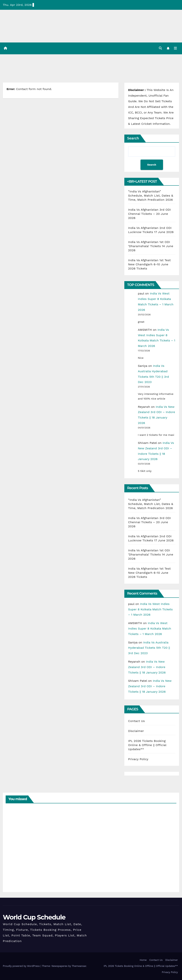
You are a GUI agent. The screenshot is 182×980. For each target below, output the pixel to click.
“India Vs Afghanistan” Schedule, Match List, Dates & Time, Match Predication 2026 (151, 196)
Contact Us (136, 721)
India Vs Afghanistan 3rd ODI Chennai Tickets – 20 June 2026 (150, 214)
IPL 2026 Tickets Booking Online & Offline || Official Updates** (147, 745)
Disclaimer (136, 731)
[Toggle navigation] (175, 48)
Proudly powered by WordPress (22, 966)
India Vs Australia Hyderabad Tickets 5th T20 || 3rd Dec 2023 (149, 648)
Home (143, 960)
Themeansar (79, 966)
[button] (160, 48)
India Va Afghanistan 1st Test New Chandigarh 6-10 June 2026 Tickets (149, 264)
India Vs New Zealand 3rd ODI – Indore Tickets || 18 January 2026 (147, 667)
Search (133, 138)
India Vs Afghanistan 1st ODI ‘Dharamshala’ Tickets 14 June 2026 (151, 246)
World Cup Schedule (34, 917)
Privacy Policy (138, 759)
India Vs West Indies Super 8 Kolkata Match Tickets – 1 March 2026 (150, 609)
